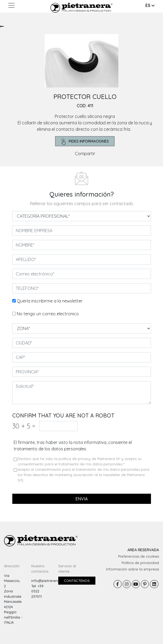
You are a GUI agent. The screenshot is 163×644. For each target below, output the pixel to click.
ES (150, 5)
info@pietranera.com (49, 581)
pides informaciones (85, 142)
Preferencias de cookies (139, 556)
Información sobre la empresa (133, 569)
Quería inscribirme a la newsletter (50, 301)
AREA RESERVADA (143, 550)
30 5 (24, 426)
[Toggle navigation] (11, 5)
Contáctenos (77, 581)
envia (81, 499)
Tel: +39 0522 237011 (37, 591)
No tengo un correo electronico (48, 314)
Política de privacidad (140, 563)
